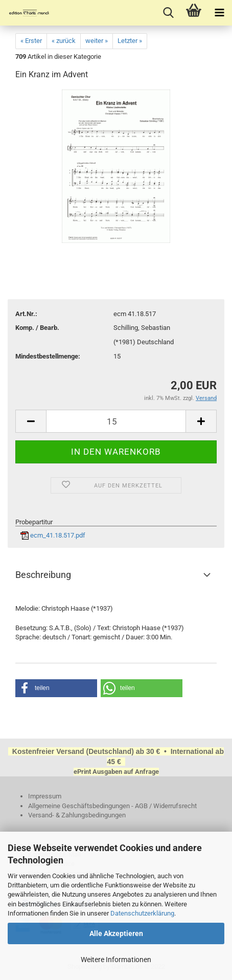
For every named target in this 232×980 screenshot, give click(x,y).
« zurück (64, 41)
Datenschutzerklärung (142, 913)
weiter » (97, 41)
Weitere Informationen (116, 960)
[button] (56, 688)
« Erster (31, 41)
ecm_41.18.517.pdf (53, 535)
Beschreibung (43, 575)
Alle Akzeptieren (116, 933)
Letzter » (130, 41)
